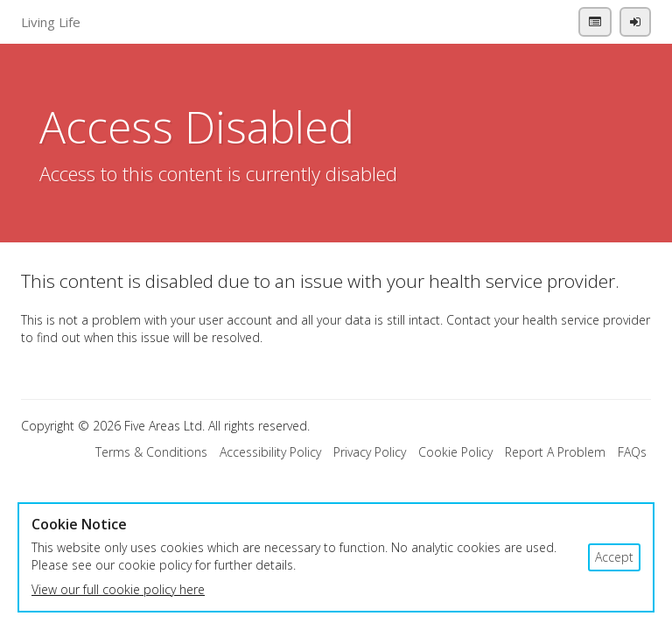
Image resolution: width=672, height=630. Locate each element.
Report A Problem (555, 452)
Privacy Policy (370, 452)
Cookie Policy (455, 452)
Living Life (51, 22)
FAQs (632, 452)
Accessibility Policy (270, 452)
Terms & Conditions (151, 452)
